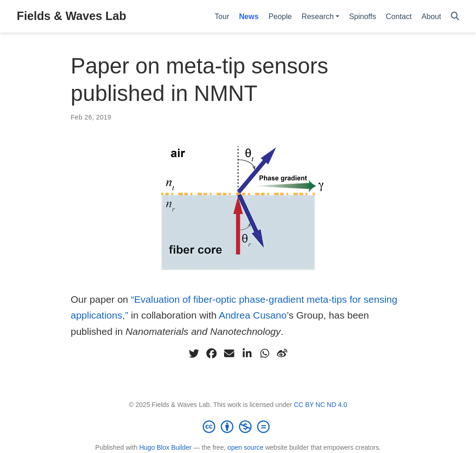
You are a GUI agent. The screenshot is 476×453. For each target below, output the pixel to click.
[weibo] (282, 353)
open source (245, 447)
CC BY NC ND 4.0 (321, 405)
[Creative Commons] (238, 426)
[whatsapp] (264, 353)
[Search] (455, 17)
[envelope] (229, 353)
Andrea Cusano (253, 315)
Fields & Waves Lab (72, 16)
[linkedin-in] (247, 353)
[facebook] (212, 353)
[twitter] (194, 353)
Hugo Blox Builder (165, 447)
